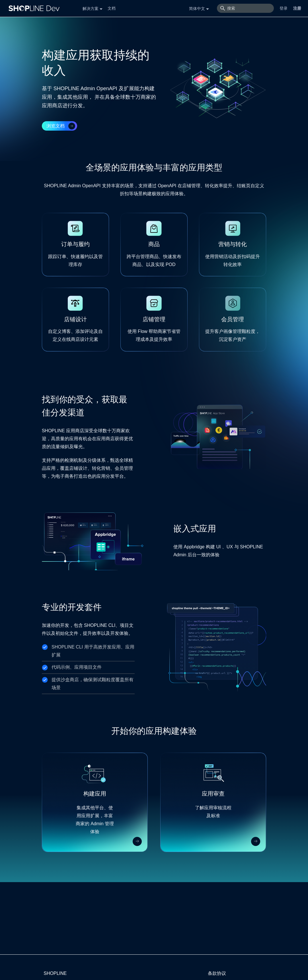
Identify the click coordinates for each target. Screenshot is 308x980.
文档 (112, 8)
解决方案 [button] (91, 9)
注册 (297, 8)
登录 (284, 8)
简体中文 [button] (197, 9)
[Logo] (35, 8)
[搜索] (245, 8)
